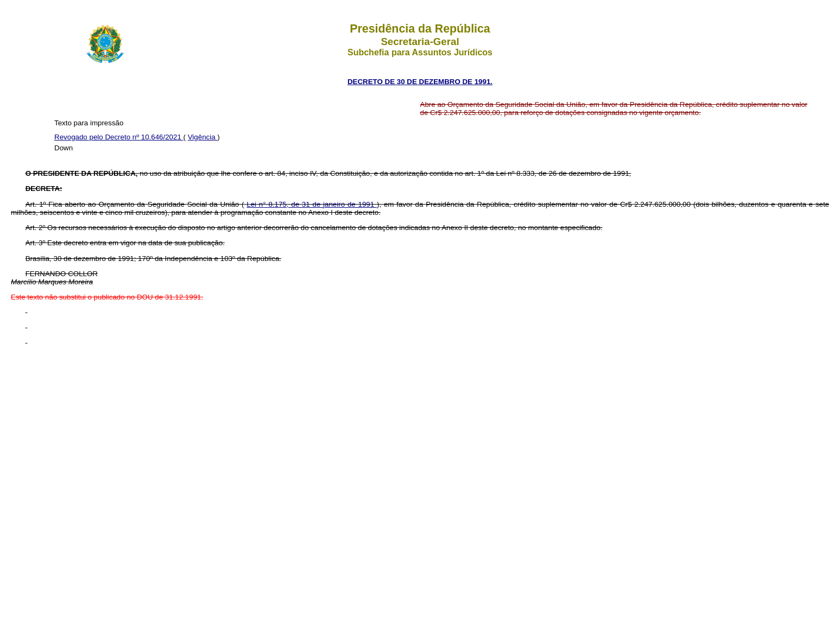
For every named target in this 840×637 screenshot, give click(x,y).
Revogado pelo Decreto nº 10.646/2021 (119, 137)
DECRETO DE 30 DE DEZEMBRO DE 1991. (420, 82)
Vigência (203, 137)
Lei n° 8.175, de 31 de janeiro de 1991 (312, 204)
